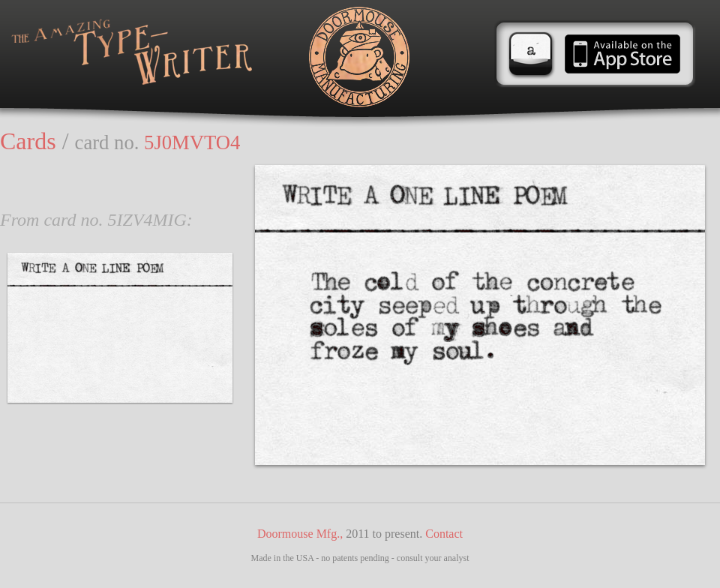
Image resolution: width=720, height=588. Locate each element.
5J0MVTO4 (192, 142)
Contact (444, 534)
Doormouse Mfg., (300, 534)
